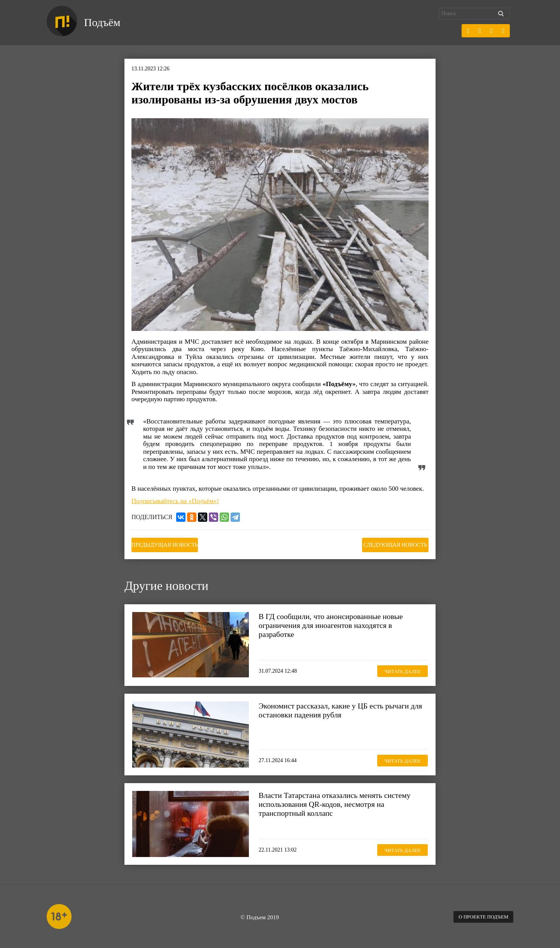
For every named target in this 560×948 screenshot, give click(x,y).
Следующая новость (390, 544)
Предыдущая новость (171, 544)
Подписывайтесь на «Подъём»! (175, 501)
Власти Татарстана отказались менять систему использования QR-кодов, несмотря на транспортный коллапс (339, 803)
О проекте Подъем (480, 915)
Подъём (104, 23)
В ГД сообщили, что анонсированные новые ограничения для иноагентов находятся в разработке (335, 624)
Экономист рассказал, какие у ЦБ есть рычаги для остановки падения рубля (339, 708)
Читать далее (399, 669)
